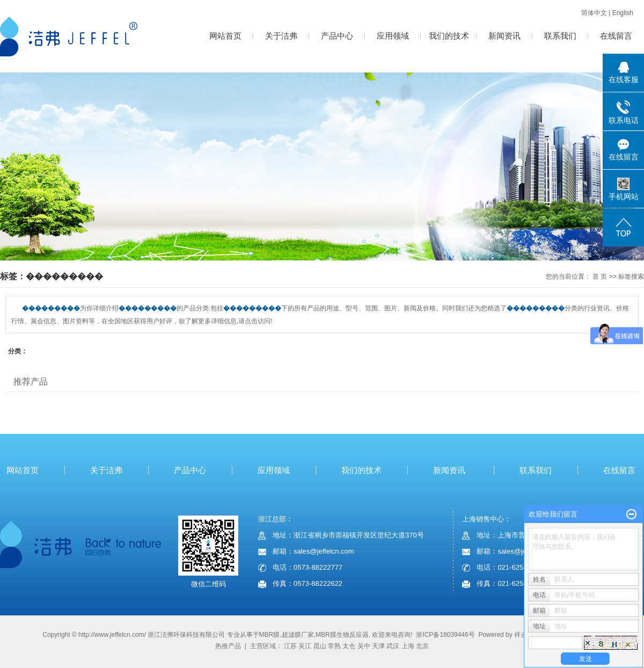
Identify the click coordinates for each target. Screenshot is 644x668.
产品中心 (337, 36)
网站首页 (225, 36)
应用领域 (393, 36)
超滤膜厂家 (298, 635)
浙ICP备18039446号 (445, 635)
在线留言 (616, 36)
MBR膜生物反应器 (342, 635)
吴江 (305, 646)
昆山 (320, 646)
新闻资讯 (504, 36)
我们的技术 (449, 36)
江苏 (290, 646)
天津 (378, 646)
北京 (422, 646)
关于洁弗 (281, 36)
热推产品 (228, 646)
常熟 (334, 646)
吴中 (364, 646)
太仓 (349, 646)
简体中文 (594, 13)
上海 (408, 646)
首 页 (600, 277)
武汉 (393, 646)
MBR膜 (270, 635)
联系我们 (560, 36)
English (623, 13)
